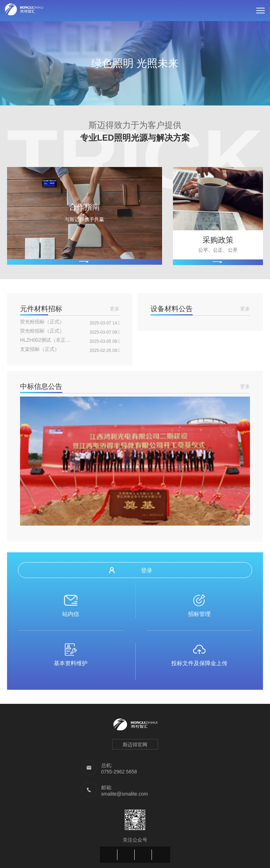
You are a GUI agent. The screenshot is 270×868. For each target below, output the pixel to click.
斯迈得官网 (135, 745)
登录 (131, 570)
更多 (115, 309)
